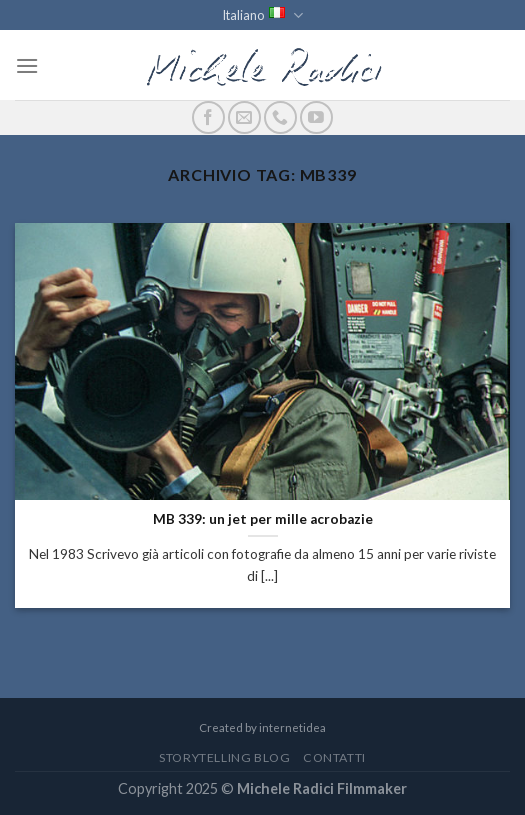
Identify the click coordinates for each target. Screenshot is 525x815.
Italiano (262, 15)
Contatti (334, 757)
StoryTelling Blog (224, 757)
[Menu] (27, 65)
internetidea (292, 727)
